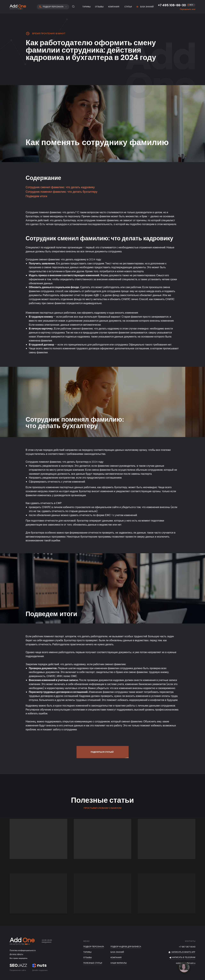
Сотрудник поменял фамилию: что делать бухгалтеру (61, 192)
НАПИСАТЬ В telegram (184, 957)
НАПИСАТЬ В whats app (183, 952)
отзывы (88, 958)
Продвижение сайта (18, 970)
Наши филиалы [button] (119, 963)
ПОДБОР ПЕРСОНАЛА (94, 947)
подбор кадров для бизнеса (126, 947)
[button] (188, 9)
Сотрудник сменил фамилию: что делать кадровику (60, 187)
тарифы (87, 952)
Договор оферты (16, 954)
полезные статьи (93, 963)
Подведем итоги (36, 196)
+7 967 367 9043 (187, 947)
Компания (116, 958)
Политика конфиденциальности (23, 950)
